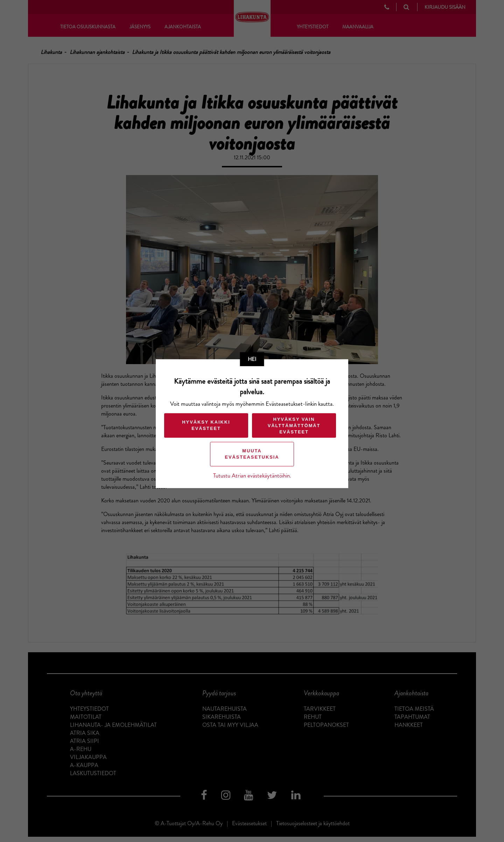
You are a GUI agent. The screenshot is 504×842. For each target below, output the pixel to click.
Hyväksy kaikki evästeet (206, 425)
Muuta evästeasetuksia (252, 454)
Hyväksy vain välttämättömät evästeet (294, 426)
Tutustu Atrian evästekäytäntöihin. (252, 476)
